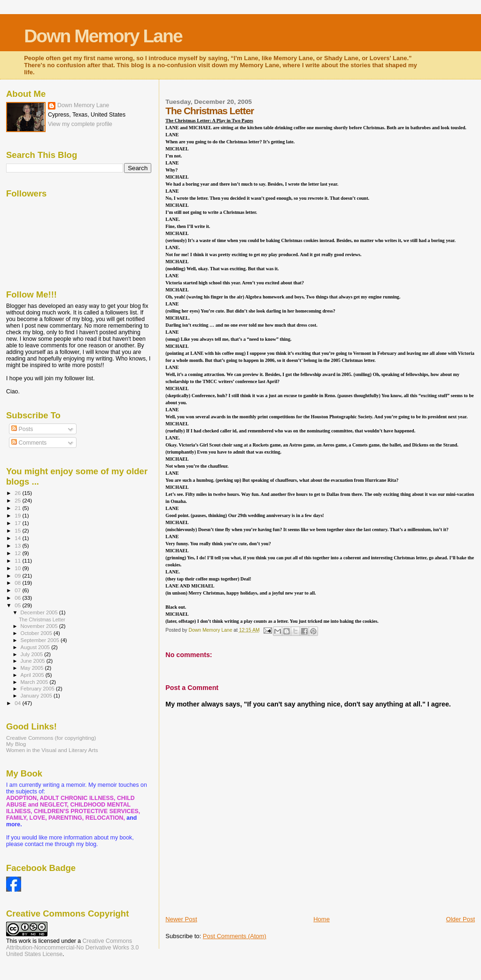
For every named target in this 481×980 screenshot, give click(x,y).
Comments (29, 443)
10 (18, 568)
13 (18, 545)
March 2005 (35, 682)
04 (18, 703)
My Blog (16, 744)
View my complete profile (80, 124)
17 (18, 523)
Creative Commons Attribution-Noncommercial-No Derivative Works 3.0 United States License (72, 948)
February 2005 (38, 689)
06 (18, 598)
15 (18, 530)
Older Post (461, 919)
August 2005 (36, 647)
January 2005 (37, 696)
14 (18, 538)
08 (18, 583)
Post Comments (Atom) (235, 936)
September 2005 (41, 640)
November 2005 (40, 626)
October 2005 (37, 633)
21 (18, 508)
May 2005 (33, 668)
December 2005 (40, 612)
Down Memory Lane (103, 36)
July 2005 (33, 654)
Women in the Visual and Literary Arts (52, 750)
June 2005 (34, 661)
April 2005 (33, 675)
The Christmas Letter (42, 619)
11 (18, 561)
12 (18, 553)
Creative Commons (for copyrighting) (51, 738)
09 (18, 576)
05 (18, 605)
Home (322, 919)
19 (18, 515)
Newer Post (181, 919)
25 (18, 500)
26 (18, 493)
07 (18, 590)
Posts (22, 429)
